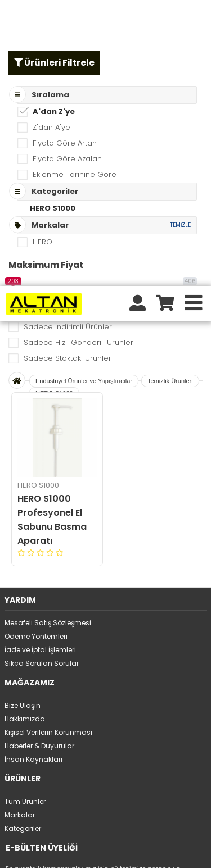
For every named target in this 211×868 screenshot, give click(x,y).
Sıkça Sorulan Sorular (42, 377)
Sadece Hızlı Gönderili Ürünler (78, 56)
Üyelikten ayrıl (29, 624)
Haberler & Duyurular (39, 460)
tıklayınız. (59, 836)
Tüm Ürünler (25, 515)
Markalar (20, 529)
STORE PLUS (76, 852)
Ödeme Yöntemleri (36, 350)
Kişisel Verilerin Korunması (48, 446)
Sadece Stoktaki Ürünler (68, 72)
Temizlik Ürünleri (170, 95)
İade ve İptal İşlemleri (40, 364)
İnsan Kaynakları (33, 473)
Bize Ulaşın (23, 419)
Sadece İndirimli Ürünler (68, 41)
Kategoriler (23, 542)
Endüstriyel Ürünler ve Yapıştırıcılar (84, 95)
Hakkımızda (25, 433)
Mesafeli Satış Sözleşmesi (48, 337)
